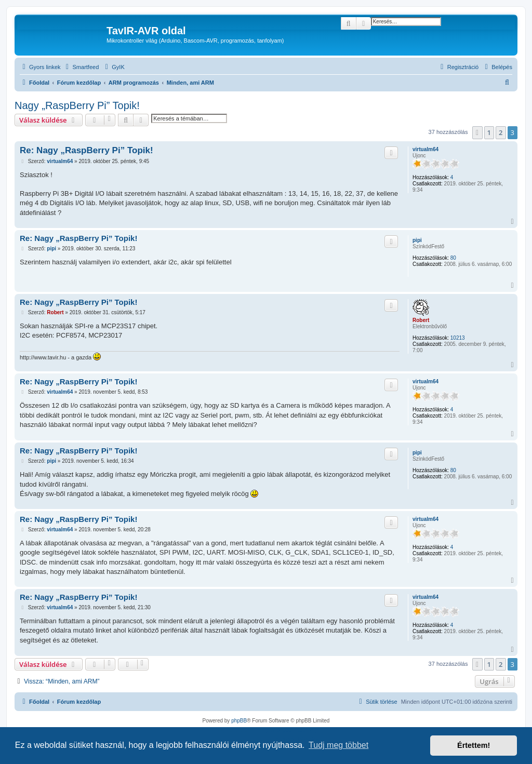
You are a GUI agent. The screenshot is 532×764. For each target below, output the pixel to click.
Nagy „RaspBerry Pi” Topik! (77, 105)
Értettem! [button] (474, 745)
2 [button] (501, 132)
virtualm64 (425, 149)
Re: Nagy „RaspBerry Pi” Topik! (87, 150)
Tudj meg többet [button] (338, 745)
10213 (458, 338)
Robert (421, 320)
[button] (477, 132)
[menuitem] (81, 67)
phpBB (239, 721)
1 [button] (489, 132)
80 (453, 258)
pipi (417, 240)
